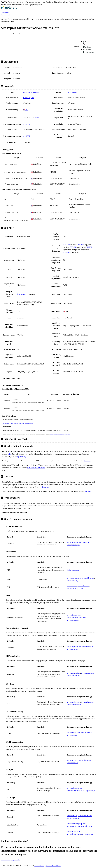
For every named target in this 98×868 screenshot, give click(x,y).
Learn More (5, 12)
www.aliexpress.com (74, 834)
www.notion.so (84, 542)
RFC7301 (89, 247)
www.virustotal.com (74, 578)
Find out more (6, 860)
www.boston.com (73, 620)
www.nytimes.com (88, 702)
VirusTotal (37, 118)
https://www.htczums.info (32, 92)
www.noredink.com (74, 676)
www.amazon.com (73, 732)
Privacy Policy (39, 866)
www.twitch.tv (72, 816)
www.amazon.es (73, 760)
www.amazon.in (73, 763)
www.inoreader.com (74, 705)
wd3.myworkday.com (75, 790)
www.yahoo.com (86, 826)
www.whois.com (84, 586)
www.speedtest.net (73, 826)
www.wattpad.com (87, 673)
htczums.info (73, 92)
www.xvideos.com (88, 578)
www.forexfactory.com (75, 588)
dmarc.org (45, 487)
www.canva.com (73, 649)
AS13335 (27, 124)
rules (9, 454)
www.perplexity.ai (73, 545)
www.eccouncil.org (74, 673)
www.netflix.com (86, 732)
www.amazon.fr (87, 834)
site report (87, 461)
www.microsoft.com (85, 816)
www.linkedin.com (74, 818)
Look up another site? (11, 34)
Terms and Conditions (53, 866)
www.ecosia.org (73, 580)
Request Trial (15, 860)
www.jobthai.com (85, 760)
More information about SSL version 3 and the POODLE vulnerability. (18, 423)
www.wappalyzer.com (86, 646)
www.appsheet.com (74, 702)
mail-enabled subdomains (36, 468)
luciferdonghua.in (73, 570)
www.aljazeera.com (74, 615)
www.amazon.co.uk (74, 832)
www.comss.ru (72, 586)
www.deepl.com (73, 646)
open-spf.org (22, 457)
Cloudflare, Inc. (29, 98)
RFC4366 (73, 247)
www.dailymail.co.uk (74, 788)
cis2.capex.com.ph (89, 790)
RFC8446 (67, 245)
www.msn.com (72, 735)
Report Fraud (5, 15)
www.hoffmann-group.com (76, 824)
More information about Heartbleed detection (60, 434)
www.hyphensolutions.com (76, 617)
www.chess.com (73, 542)
